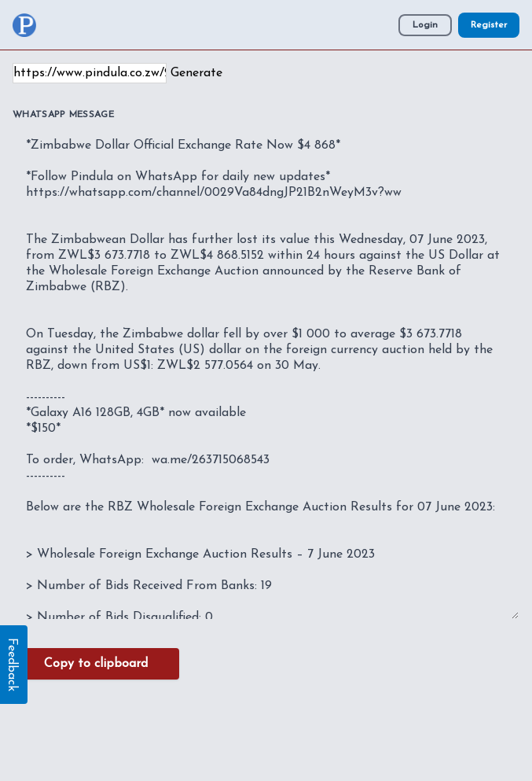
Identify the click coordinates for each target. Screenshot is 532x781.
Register (489, 25)
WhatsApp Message (63, 115)
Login (425, 25)
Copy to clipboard (96, 664)
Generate (196, 73)
